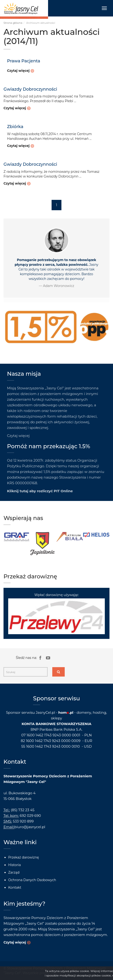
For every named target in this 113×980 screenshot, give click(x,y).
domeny (84, 712)
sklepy (56, 718)
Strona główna (13, 23)
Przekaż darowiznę (24, 857)
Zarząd (14, 872)
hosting (100, 712)
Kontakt (15, 887)
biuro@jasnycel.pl (30, 827)
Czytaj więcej (18, 71)
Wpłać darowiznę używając (56, 613)
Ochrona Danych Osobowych (32, 880)
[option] (17, 537)
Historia (15, 865)
